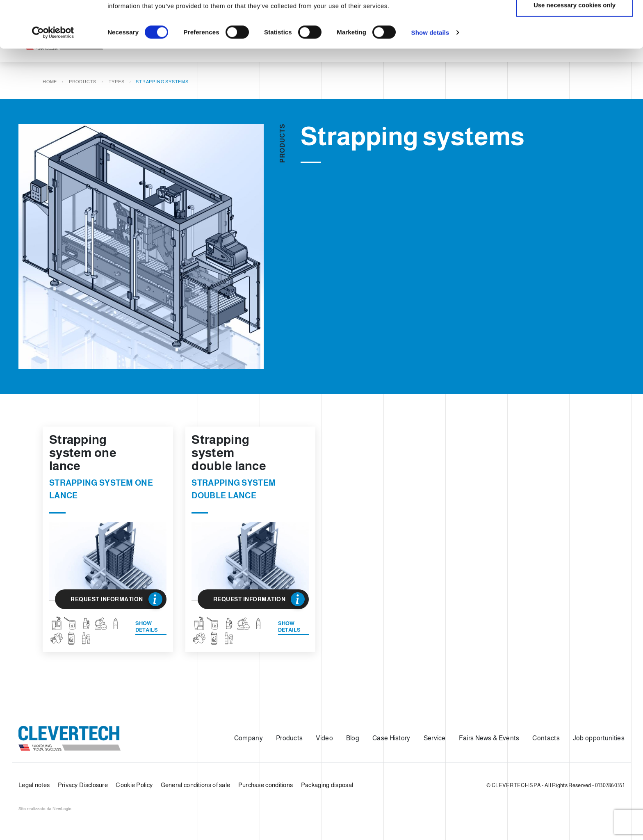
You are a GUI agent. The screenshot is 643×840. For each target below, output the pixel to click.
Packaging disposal (327, 785)
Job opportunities (599, 738)
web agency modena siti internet (45, 809)
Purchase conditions (266, 785)
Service (435, 738)
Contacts (546, 738)
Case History (391, 738)
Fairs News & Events (489, 738)
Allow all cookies (575, 22)
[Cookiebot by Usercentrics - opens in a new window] (53, 76)
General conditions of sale (196, 785)
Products (289, 738)
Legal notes (34, 785)
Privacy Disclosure (83, 785)
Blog (353, 738)
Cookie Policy (134, 785)
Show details (430, 76)
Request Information (116, 599)
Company (249, 738)
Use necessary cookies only (575, 49)
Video (324, 738)
